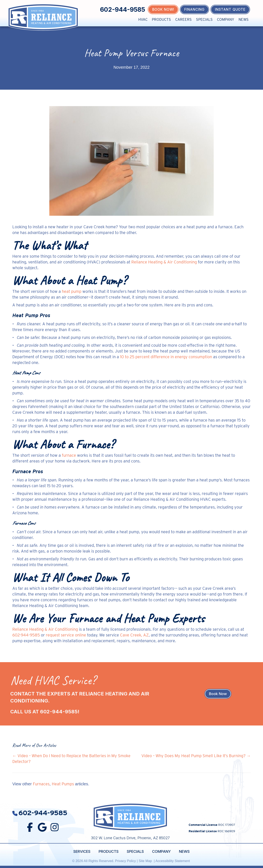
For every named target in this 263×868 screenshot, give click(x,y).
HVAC (143, 19)
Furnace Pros (28, 471)
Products (161, 19)
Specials (204, 19)
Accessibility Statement (173, 861)
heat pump (72, 291)
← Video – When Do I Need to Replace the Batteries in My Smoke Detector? (71, 759)
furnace (69, 455)
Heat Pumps (63, 784)
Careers (183, 19)
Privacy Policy (126, 861)
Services (82, 851)
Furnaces (41, 784)
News (244, 19)
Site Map (146, 861)
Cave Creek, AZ (134, 635)
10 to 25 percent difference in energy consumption (166, 357)
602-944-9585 (123, 9)
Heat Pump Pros (31, 315)
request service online (66, 635)
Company (226, 19)
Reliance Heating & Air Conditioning (164, 262)
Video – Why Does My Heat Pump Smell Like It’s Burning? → (196, 756)
